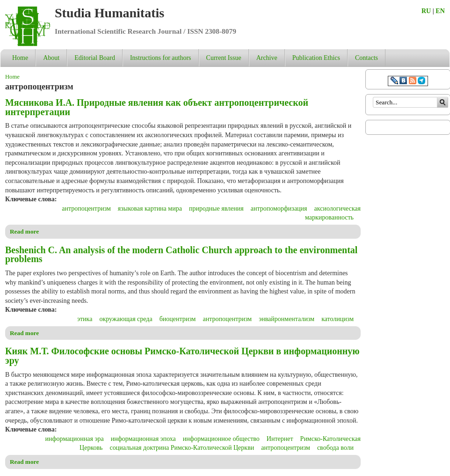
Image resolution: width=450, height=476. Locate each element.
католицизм (337, 319)
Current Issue (224, 58)
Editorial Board (95, 58)
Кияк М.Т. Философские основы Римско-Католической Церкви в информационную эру (182, 356)
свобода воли (335, 448)
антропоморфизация (279, 209)
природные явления (216, 209)
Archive (267, 58)
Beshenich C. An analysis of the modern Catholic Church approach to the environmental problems (181, 255)
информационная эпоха (143, 439)
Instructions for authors (161, 58)
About (51, 58)
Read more (24, 231)
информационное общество (221, 439)
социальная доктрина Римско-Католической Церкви (182, 448)
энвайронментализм (287, 319)
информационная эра (75, 439)
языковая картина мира (150, 209)
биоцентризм (178, 319)
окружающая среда (126, 319)
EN (440, 11)
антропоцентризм (86, 209)
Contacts (367, 58)
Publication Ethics (316, 58)
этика (85, 319)
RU (426, 11)
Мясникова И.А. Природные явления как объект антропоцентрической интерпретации (157, 107)
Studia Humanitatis (109, 13)
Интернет (280, 439)
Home (20, 58)
